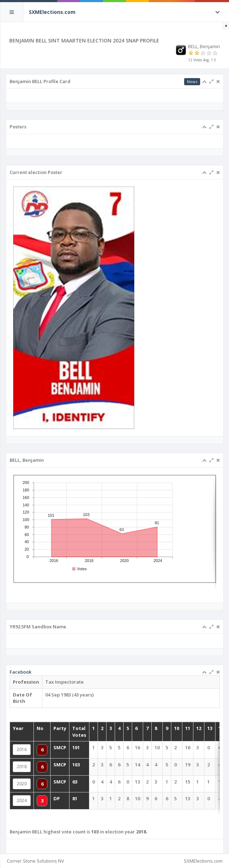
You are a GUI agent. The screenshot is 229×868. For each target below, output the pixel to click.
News (192, 81)
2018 (22, 767)
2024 (22, 800)
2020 (22, 784)
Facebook (20, 672)
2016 (22, 749)
